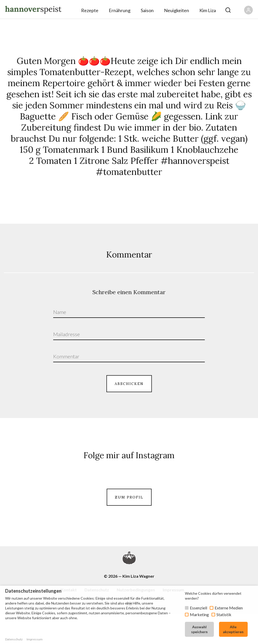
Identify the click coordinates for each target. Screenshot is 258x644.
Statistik (224, 614)
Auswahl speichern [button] (199, 629)
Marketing (199, 614)
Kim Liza (208, 10)
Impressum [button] (35, 639)
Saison (147, 10)
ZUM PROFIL (129, 526)
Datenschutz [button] (14, 639)
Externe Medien (229, 608)
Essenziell (198, 608)
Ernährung (120, 10)
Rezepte (90, 10)
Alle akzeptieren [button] (233, 629)
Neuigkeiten (177, 10)
